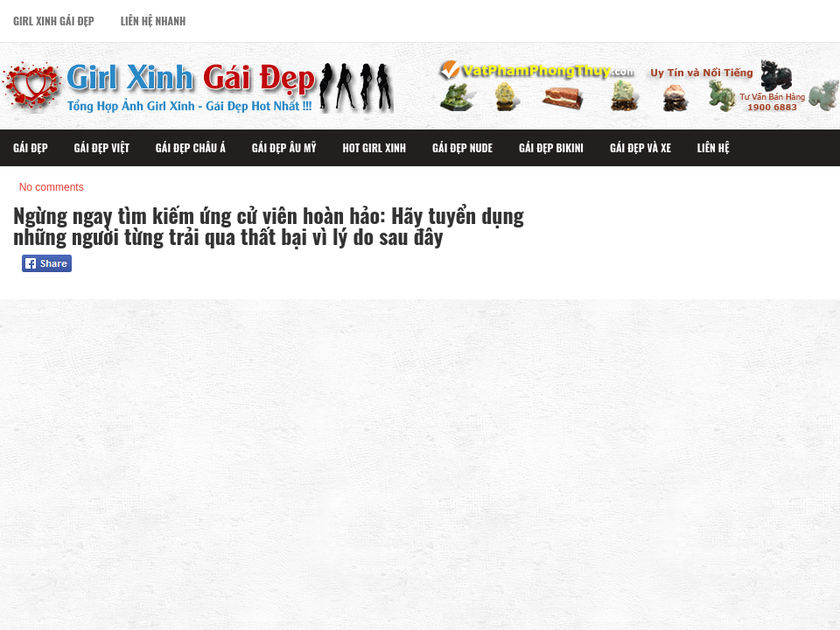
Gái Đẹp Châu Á (191, 147)
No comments (52, 187)
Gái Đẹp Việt (102, 147)
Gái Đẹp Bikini (551, 147)
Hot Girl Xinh (374, 147)
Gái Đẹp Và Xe (640, 147)
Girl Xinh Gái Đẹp (54, 21)
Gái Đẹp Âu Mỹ (284, 147)
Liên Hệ (714, 147)
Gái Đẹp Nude (462, 147)
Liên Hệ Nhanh (154, 21)
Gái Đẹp (31, 147)
